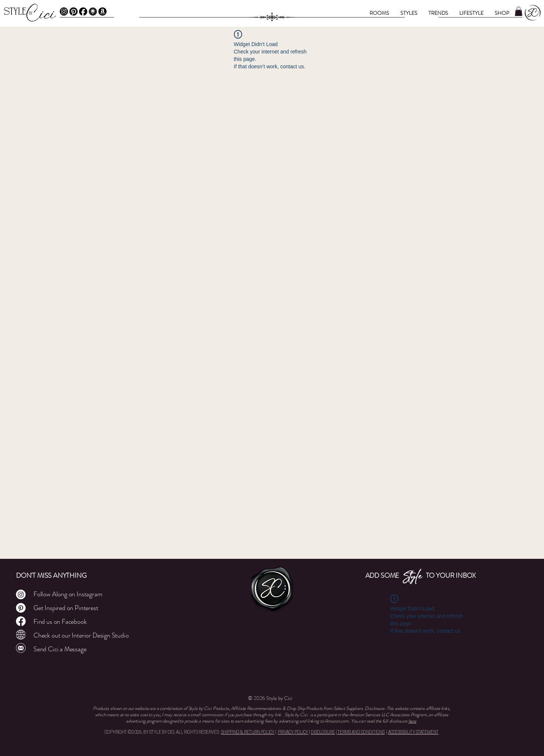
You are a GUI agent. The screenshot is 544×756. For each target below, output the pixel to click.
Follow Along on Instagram (68, 594)
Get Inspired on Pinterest (66, 608)
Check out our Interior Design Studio (81, 635)
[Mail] (21, 648)
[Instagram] (64, 12)
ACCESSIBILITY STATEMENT (413, 733)
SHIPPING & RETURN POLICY (248, 733)
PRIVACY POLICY (293, 733)
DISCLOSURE (323, 733)
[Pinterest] (74, 12)
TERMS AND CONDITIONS (361, 733)
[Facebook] (83, 12)
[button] (379, 13)
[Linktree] (93, 12)
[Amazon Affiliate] (102, 12)
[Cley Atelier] (21, 635)
